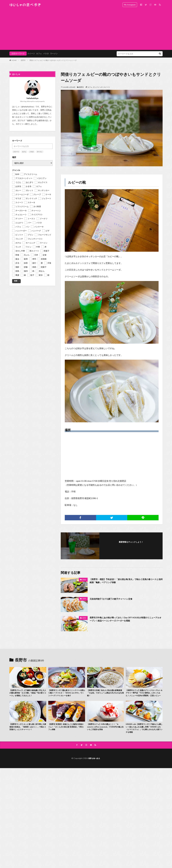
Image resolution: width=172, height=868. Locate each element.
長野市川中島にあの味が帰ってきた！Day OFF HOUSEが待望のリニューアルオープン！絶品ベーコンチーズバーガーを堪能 (125, 620)
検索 (16, 240)
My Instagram (130, 5)
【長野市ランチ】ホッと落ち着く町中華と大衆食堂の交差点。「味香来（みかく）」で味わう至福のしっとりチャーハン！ (28, 733)
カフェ (90, 87)
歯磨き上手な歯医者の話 (37, 80)
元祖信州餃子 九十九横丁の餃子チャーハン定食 (115, 599)
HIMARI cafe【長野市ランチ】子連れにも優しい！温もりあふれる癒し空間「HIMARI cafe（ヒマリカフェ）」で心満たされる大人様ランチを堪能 (144, 733)
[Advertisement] (86, 30)
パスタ (32, 111)
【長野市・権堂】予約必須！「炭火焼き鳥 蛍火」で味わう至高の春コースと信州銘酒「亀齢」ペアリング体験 (126, 581)
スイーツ (107, 87)
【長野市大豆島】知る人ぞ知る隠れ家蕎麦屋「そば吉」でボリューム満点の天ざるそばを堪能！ (105, 694)
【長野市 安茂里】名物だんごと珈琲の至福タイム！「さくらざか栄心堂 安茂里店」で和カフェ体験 (67, 732)
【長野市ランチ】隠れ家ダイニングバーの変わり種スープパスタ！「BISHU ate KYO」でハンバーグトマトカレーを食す (66, 694)
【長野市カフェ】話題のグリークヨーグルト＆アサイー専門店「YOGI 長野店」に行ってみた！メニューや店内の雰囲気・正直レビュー (144, 695)
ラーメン (40, 111)
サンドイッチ (98, 87)
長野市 (81, 87)
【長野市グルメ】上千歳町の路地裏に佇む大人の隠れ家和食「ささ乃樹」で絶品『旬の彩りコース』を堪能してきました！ (28, 695)
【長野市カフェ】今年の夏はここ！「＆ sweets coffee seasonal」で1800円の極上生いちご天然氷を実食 (105, 732)
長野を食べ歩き (94, 764)
